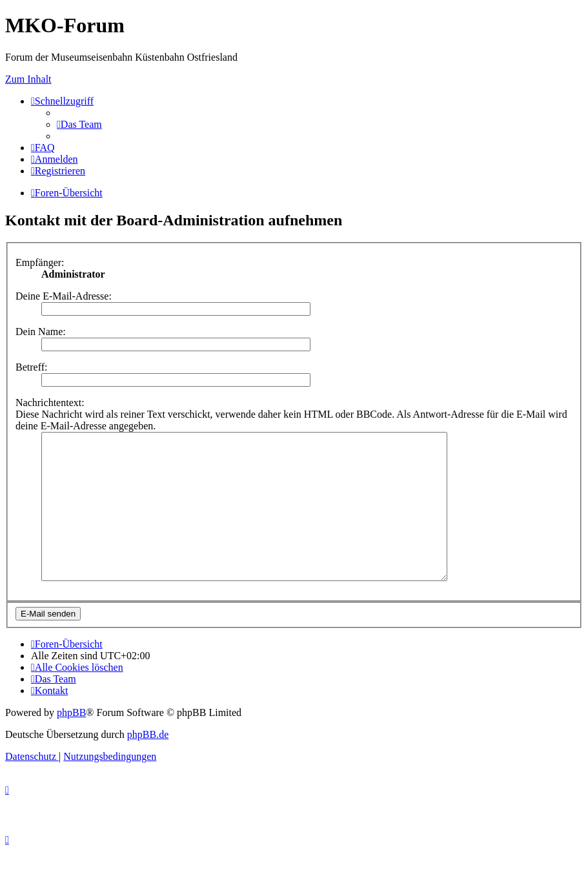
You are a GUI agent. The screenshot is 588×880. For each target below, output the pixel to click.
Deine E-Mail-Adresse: (64, 296)
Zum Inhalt (28, 79)
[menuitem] (79, 124)
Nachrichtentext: (50, 403)
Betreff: (31, 367)
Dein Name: (41, 332)
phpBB (71, 742)
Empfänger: (40, 262)
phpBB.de (148, 763)
